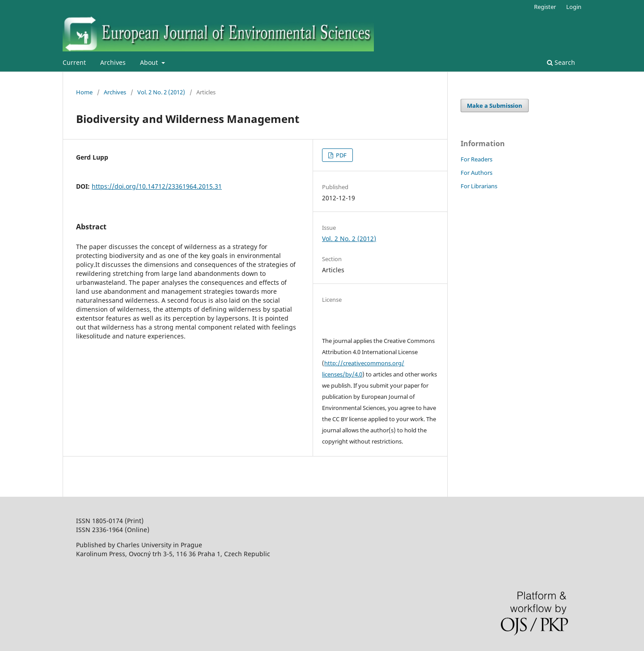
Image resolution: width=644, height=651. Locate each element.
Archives (113, 62)
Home (84, 92)
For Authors (477, 173)
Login (574, 7)
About (150, 62)
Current (74, 62)
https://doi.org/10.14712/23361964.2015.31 (157, 186)
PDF (341, 155)
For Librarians (479, 186)
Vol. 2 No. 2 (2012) (161, 92)
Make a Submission (495, 106)
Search (561, 62)
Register (545, 7)
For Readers (477, 159)
